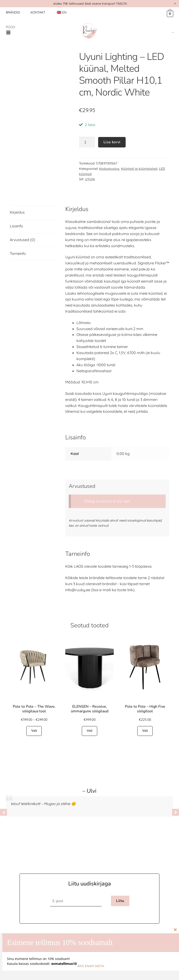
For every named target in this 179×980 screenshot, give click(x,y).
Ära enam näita (91, 966)
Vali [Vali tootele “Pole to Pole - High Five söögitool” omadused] (145, 731)
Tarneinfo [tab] (18, 253)
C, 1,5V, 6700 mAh (130, 353)
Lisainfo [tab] (16, 226)
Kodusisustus (109, 169)
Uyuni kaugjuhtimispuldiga (125, 393)
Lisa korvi (112, 142)
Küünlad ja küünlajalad (139, 169)
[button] (8, 33)
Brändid (13, 12)
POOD (10, 27)
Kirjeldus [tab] (17, 212)
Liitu (120, 901)
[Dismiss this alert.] (175, 3)
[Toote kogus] (87, 142)
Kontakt (38, 12)
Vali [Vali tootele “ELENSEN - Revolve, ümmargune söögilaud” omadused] (89, 731)
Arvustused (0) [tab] (22, 240)
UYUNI (90, 179)
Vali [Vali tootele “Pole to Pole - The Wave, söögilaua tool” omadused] (34, 731)
